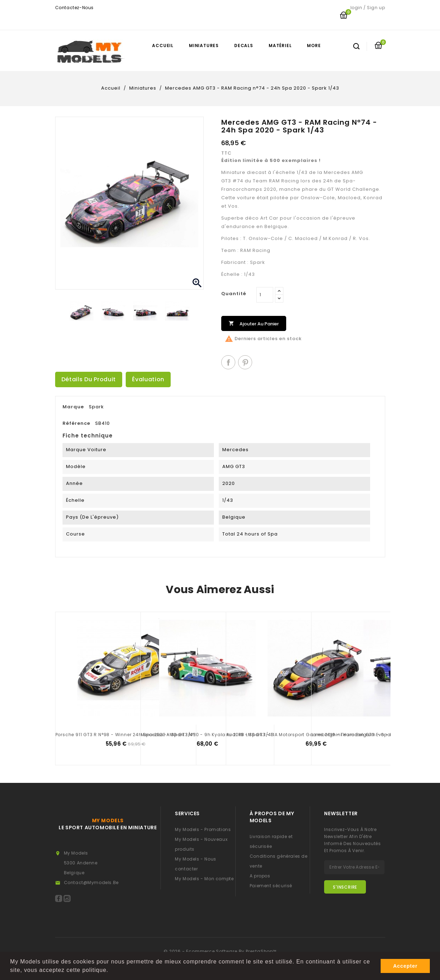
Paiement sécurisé (271, 886)
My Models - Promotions (203, 829)
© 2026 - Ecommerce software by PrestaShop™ (220, 951)
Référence (76, 423)
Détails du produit (89, 379)
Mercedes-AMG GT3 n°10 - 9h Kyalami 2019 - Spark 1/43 (208, 735)
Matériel (280, 46)
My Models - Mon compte (204, 879)
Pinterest (245, 362)
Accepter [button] (405, 966)
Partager (228, 362)
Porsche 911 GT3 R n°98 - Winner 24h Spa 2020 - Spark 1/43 (126, 735)
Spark (96, 407)
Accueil (163, 46)
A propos (260, 876)
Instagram (67, 898)
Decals (244, 46)
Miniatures (204, 46)
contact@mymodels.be (91, 882)
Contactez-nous (74, 8)
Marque (73, 407)
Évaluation (148, 379)
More (314, 46)
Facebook (59, 898)
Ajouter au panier (254, 323)
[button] (111, 971)
